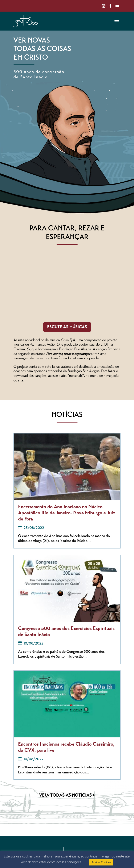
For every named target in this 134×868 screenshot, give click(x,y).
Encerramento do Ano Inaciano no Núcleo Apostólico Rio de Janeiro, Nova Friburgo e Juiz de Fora (67, 513)
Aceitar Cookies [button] (101, 862)
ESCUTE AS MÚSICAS (67, 327)
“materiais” (76, 376)
